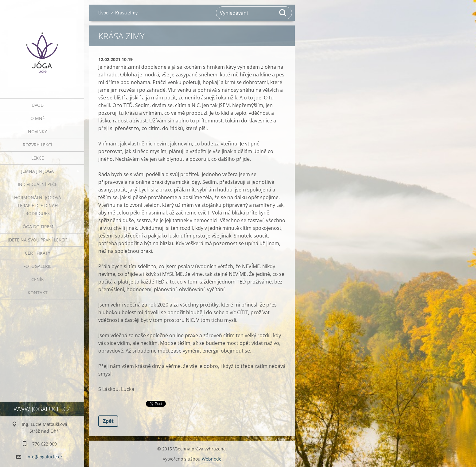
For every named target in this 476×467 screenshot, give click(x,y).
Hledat (283, 13)
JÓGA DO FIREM (37, 227)
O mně (38, 118)
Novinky (37, 131)
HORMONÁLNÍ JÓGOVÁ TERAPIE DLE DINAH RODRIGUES (38, 205)
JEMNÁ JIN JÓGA (37, 171)
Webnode (212, 459)
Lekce (38, 158)
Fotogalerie (37, 266)
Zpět (108, 421)
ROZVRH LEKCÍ (37, 145)
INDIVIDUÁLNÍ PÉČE (38, 184)
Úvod (38, 105)
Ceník (38, 279)
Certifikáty (38, 253)
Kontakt (38, 293)
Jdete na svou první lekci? (37, 240)
